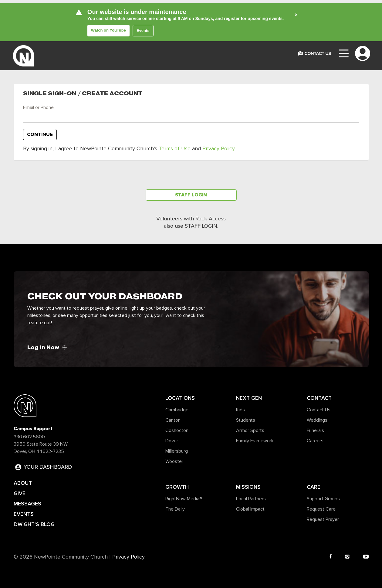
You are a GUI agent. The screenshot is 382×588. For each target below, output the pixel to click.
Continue (40, 134)
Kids (240, 410)
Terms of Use (175, 149)
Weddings (317, 420)
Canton (173, 420)
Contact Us (319, 410)
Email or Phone (38, 107)
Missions (248, 487)
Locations (180, 398)
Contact (319, 398)
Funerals (315, 430)
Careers (315, 441)
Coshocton (177, 430)
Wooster (174, 461)
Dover (172, 441)
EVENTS (24, 514)
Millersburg (177, 451)
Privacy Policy (218, 149)
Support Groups (323, 499)
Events (143, 31)
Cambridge (177, 410)
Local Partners (251, 499)
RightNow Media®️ (184, 499)
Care (314, 487)
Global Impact (250, 509)
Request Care (321, 509)
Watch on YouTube (108, 30)
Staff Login (191, 195)
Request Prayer (323, 519)
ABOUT (23, 483)
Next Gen (249, 398)
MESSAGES (27, 504)
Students (246, 420)
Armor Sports (250, 430)
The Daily (175, 509)
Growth (177, 487)
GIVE (20, 493)
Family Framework (255, 441)
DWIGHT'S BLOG (34, 524)
